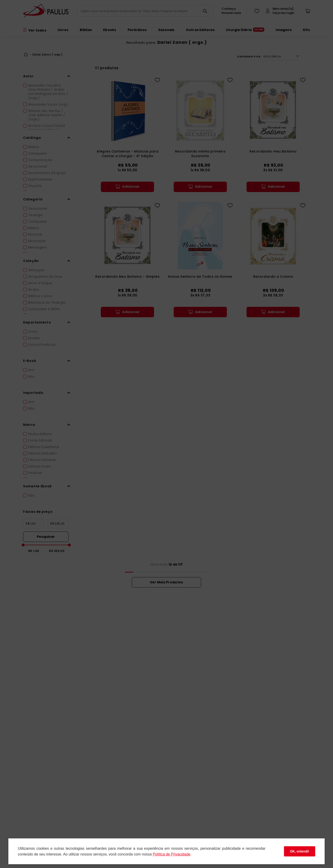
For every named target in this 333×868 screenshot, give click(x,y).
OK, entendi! (300, 851)
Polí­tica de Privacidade (171, 854)
